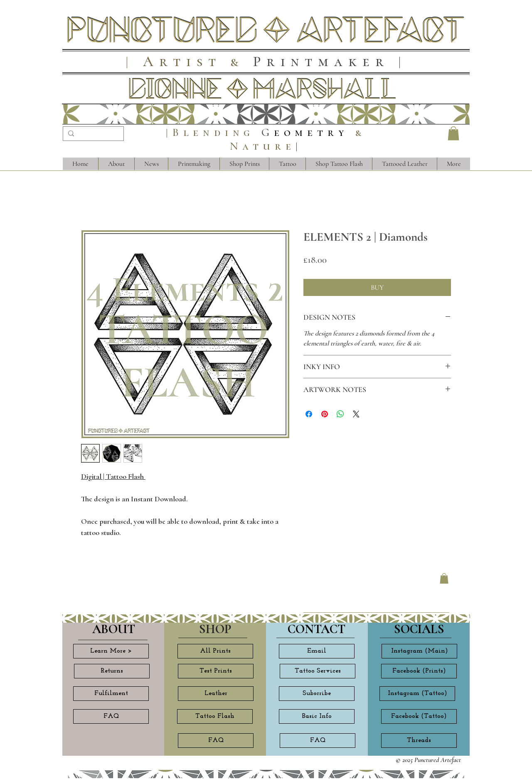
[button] (453, 133)
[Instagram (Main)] (419, 651)
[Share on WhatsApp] (340, 414)
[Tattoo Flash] (215, 716)
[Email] (317, 651)
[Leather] (216, 694)
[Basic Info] (317, 716)
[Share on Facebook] (309, 414)
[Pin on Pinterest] (325, 414)
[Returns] (112, 671)
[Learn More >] (111, 651)
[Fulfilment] (111, 694)
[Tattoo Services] (318, 671)
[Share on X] (356, 414)
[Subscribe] (317, 694)
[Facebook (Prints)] (419, 671)
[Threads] (419, 741)
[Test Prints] (216, 671)
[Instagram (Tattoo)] (417, 694)
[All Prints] (215, 651)
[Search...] (92, 135)
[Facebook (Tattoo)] (419, 716)
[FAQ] (111, 716)
